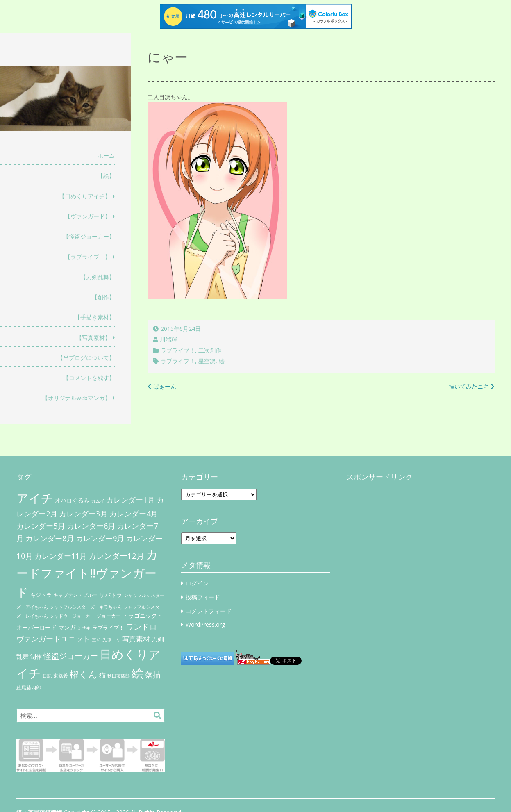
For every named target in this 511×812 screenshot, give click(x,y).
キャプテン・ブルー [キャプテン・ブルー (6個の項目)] (75, 595)
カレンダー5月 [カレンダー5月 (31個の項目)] (41, 526)
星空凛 (207, 361)
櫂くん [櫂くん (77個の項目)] (84, 674)
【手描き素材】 (95, 317)
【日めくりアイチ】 (85, 196)
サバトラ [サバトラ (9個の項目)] (111, 595)
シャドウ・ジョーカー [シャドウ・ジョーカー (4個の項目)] (72, 616)
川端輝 (168, 339)
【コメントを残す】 (89, 378)
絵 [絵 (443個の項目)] (137, 673)
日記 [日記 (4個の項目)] (47, 676)
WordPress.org (205, 624)
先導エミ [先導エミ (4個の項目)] (111, 640)
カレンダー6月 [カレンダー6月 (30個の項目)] (91, 526)
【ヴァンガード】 (88, 216)
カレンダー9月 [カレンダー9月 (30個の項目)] (100, 538)
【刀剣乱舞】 (98, 277)
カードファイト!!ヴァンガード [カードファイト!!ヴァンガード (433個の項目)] (87, 573)
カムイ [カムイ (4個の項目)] (98, 501)
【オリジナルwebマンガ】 (76, 398)
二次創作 (210, 350)
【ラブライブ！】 (88, 257)
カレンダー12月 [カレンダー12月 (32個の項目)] (116, 556)
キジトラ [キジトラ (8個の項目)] (41, 595)
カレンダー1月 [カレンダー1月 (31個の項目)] (131, 499)
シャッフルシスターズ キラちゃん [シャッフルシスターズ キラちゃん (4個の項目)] (86, 607)
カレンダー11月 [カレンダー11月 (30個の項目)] (61, 556)
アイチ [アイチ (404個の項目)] (35, 498)
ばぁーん (165, 386)
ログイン (197, 583)
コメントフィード (209, 611)
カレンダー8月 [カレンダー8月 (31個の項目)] (50, 538)
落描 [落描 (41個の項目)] (153, 674)
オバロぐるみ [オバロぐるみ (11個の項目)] (72, 500)
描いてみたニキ (469, 386)
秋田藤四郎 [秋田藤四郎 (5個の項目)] (119, 676)
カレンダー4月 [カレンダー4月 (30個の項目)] (134, 514)
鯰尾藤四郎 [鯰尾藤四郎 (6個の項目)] (29, 688)
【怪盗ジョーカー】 (89, 236)
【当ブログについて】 (86, 358)
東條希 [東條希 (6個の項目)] (61, 676)
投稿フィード (203, 597)
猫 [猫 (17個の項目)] (102, 675)
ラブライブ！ (178, 350)
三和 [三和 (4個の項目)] (96, 640)
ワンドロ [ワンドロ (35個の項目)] (141, 627)
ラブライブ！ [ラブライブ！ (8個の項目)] (108, 628)
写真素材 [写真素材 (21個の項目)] (136, 639)
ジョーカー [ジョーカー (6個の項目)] (109, 616)
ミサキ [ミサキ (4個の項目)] (84, 628)
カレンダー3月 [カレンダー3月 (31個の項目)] (83, 513)
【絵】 (106, 176)
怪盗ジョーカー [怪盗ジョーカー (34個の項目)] (71, 656)
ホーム (106, 156)
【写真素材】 (93, 338)
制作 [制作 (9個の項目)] (36, 657)
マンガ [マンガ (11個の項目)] (67, 627)
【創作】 (103, 297)
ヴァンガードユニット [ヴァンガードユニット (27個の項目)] (53, 639)
